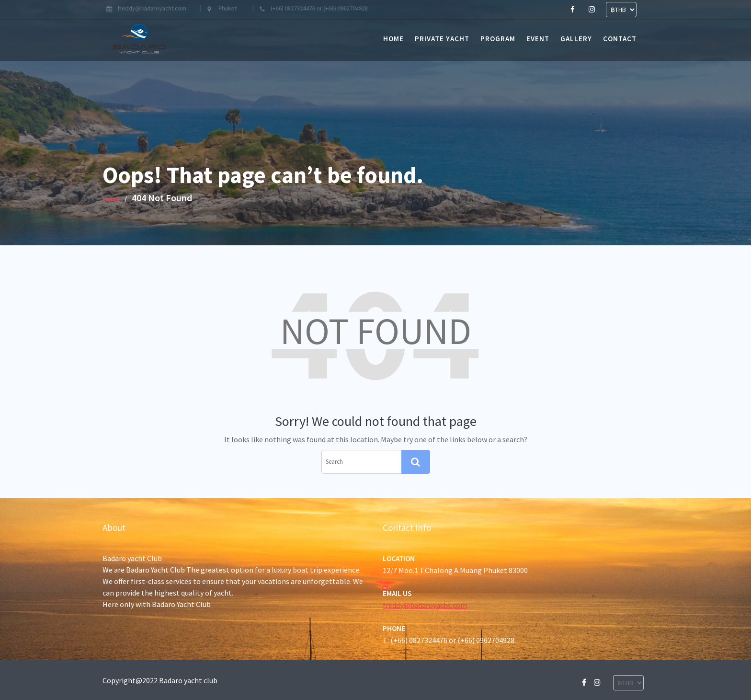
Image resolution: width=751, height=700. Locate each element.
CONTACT (620, 39)
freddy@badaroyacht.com (427, 605)
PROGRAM (498, 39)
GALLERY (576, 39)
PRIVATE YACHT (442, 39)
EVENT (538, 39)
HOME (393, 39)
